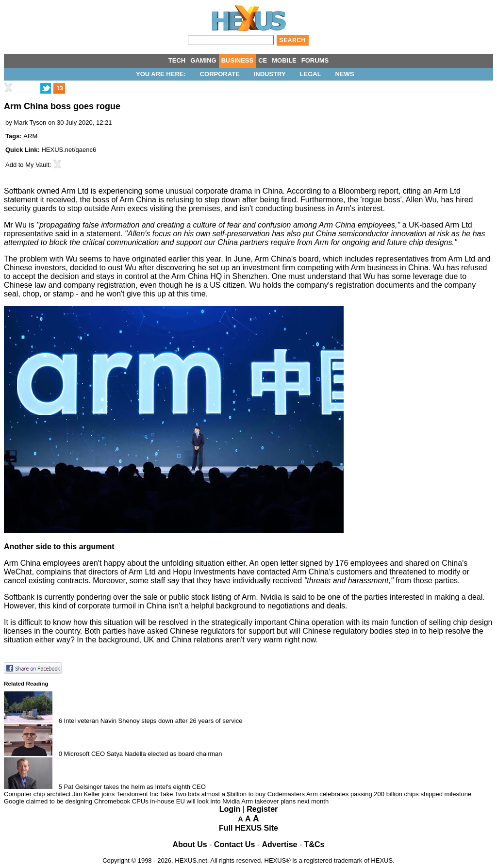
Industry (270, 74)
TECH (177, 60)
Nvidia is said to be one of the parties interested (342, 597)
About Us (190, 844)
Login (230, 809)
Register (262, 809)
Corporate (220, 74)
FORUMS (315, 60)
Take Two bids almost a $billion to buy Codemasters (232, 794)
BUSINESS (237, 60)
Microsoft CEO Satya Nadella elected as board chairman (143, 754)
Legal (311, 74)
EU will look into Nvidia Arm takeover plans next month (252, 801)
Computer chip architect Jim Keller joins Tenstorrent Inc (81, 794)
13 (59, 88)
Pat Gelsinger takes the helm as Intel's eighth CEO (135, 787)
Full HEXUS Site (248, 828)
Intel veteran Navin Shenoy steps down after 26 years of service (153, 721)
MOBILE (284, 60)
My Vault (37, 165)
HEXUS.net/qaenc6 (69, 150)
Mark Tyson (30, 123)
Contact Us (234, 844)
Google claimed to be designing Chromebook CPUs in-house (89, 801)
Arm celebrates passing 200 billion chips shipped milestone (389, 794)
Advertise (280, 844)
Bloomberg (357, 191)
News (345, 74)
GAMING (203, 60)
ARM (30, 136)
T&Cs (315, 844)
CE (263, 60)
